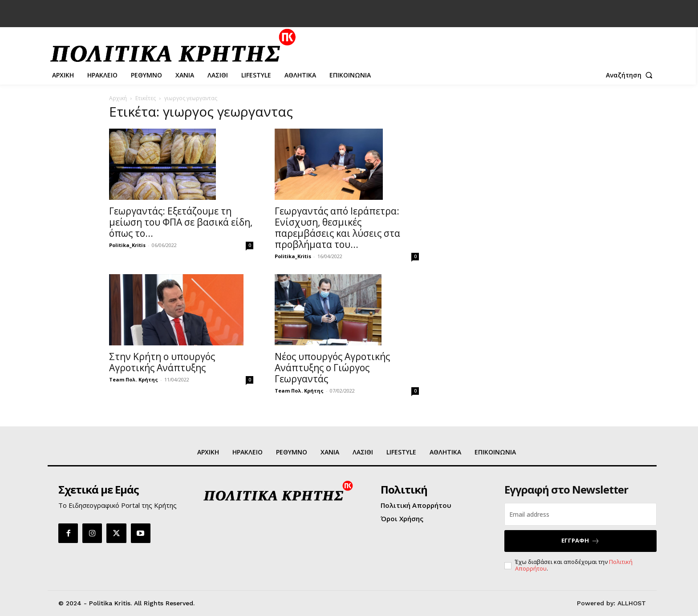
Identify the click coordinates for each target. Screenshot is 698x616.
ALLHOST (632, 603)
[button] (631, 75)
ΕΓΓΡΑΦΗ (580, 541)
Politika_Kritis (127, 245)
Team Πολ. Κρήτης (134, 379)
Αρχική (118, 98)
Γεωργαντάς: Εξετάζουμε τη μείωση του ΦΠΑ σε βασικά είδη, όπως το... (181, 222)
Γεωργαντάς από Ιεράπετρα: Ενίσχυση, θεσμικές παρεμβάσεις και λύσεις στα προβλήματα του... (337, 228)
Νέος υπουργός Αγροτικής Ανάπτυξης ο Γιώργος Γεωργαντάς (332, 368)
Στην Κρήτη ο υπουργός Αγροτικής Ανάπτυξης (162, 362)
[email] (580, 514)
